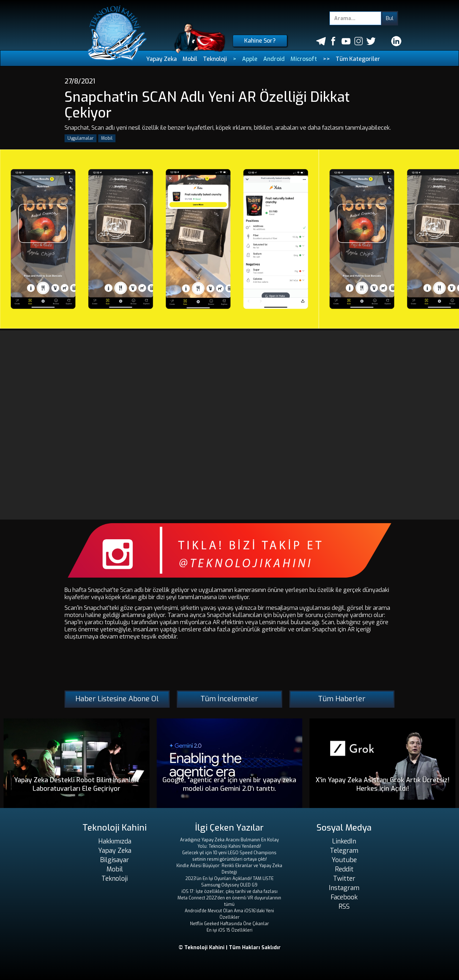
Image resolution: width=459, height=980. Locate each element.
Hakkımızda (115, 841)
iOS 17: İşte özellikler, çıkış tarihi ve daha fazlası (229, 891)
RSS (344, 907)
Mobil (190, 59)
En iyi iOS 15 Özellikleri (229, 930)
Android (274, 59)
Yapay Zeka (162, 59)
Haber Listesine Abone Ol (117, 699)
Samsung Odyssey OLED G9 (229, 885)
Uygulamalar (81, 138)
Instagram (344, 888)
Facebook (344, 897)
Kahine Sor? (260, 41)
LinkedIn (344, 841)
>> (326, 59)
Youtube (344, 860)
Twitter (344, 879)
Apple (250, 59)
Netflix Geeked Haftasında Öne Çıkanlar (229, 924)
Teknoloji (215, 59)
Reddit (344, 869)
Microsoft (304, 59)
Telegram (344, 851)
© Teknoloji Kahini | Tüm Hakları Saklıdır (230, 948)
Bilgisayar (115, 860)
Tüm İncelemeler (229, 699)
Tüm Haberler (342, 699)
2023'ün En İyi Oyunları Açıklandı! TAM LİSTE (229, 879)
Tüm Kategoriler (358, 59)
